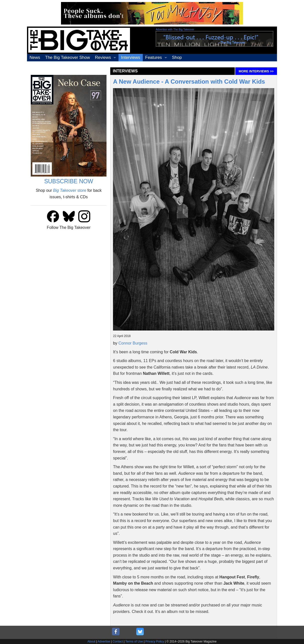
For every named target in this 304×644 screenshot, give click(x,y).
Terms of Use (134, 641)
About (91, 641)
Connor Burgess (133, 343)
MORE (256, 71)
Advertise (104, 641)
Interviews (131, 57)
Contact (118, 641)
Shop (177, 57)
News (35, 57)
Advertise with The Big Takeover (175, 29)
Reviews (103, 57)
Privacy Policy (155, 641)
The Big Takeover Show (68, 57)
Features (154, 57)
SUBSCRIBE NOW (69, 181)
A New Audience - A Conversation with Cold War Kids (189, 82)
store (70, 190)
